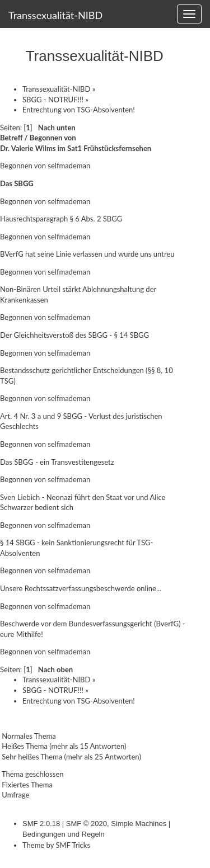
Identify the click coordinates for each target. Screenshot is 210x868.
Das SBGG (17, 183)
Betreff (11, 138)
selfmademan (69, 166)
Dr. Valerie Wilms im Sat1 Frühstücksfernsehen (76, 148)
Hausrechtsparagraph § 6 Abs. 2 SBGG (61, 219)
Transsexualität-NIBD (55, 15)
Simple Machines (139, 824)
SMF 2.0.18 (41, 824)
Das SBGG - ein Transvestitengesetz (57, 462)
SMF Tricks (73, 845)
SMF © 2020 (87, 824)
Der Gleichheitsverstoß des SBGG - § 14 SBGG (74, 335)
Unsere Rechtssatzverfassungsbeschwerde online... (81, 588)
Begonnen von (53, 138)
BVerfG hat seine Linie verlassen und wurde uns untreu (87, 254)
